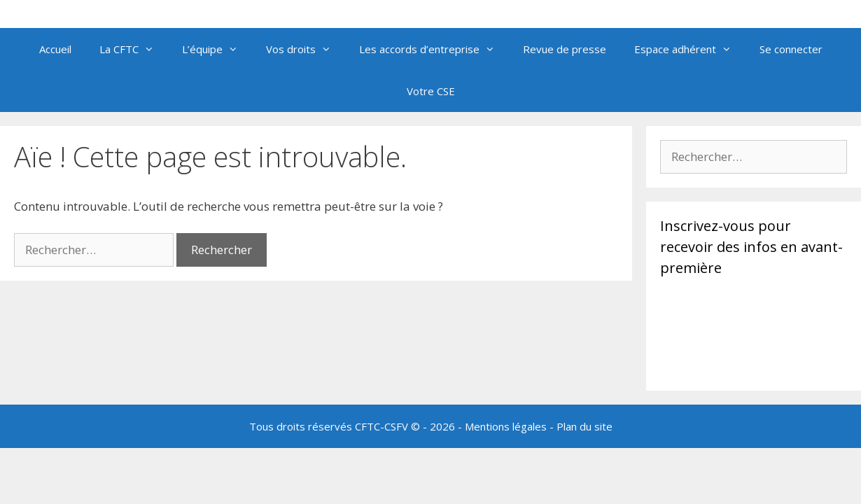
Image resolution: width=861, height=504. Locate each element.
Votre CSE (431, 91)
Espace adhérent (690, 49)
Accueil (55, 49)
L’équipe (217, 49)
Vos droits (306, 49)
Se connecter (791, 49)
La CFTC (134, 49)
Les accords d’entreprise (434, 49)
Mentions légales (506, 426)
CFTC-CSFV (381, 426)
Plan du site (584, 426)
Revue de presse (565, 49)
